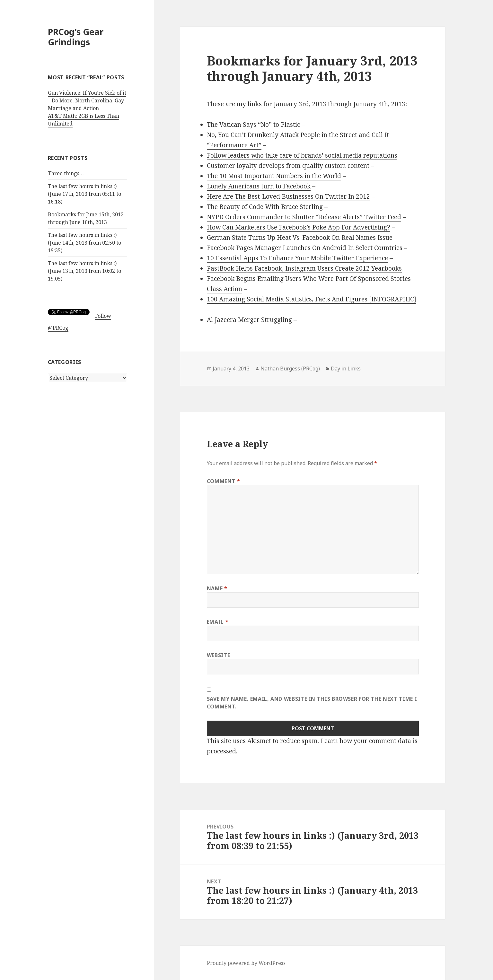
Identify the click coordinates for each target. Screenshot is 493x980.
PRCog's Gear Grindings (76, 37)
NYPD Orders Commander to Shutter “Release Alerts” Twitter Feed (304, 217)
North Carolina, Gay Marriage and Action (86, 104)
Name (217, 588)
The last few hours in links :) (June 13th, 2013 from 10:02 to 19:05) (84, 271)
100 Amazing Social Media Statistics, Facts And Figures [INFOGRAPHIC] (312, 299)
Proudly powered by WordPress (246, 963)
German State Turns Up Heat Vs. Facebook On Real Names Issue (300, 238)
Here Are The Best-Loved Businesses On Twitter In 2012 (288, 196)
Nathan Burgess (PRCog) (290, 369)
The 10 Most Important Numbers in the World (274, 176)
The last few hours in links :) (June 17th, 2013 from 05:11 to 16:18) (84, 194)
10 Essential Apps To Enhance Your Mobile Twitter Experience (297, 258)
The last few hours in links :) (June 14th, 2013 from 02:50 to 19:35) (84, 243)
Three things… (66, 173)
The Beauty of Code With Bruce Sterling (265, 207)
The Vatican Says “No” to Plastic (253, 125)
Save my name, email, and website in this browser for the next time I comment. (312, 703)
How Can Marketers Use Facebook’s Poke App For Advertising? (299, 227)
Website (218, 655)
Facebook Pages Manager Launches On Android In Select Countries (305, 248)
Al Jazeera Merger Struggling (249, 320)
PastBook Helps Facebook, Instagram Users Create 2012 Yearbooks (304, 268)
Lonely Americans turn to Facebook (259, 186)
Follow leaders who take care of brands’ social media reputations (302, 155)
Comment (224, 481)
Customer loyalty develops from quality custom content (288, 166)
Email (218, 622)
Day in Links (346, 369)
